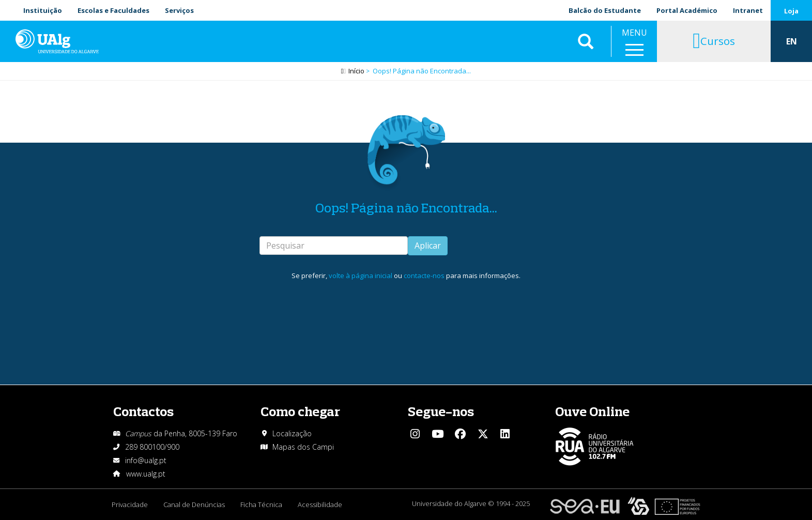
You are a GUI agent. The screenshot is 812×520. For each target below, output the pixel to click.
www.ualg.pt (146, 474)
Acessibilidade (320, 504)
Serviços (179, 10)
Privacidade (130, 504)
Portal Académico (687, 10)
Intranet (748, 10)
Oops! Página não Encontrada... (406, 208)
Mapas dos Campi (303, 447)
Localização (292, 433)
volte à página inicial (361, 276)
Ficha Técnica (261, 504)
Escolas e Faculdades (113, 10)
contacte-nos (424, 276)
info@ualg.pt (146, 460)
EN (792, 41)
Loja (791, 11)
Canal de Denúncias (194, 504)
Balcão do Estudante (605, 10)
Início (356, 71)
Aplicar (428, 246)
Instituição (43, 10)
